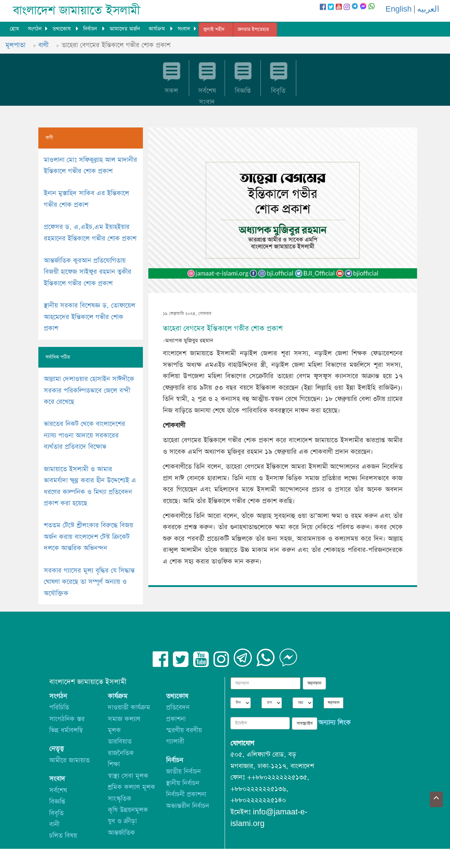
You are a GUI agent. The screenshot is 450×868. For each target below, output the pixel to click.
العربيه (428, 9)
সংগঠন (35, 29)
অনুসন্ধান (314, 683)
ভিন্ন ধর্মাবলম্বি (66, 730)
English (399, 9)
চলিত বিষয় (63, 836)
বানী (54, 824)
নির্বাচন (91, 29)
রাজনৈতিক (121, 753)
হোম (14, 29)
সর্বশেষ (58, 790)
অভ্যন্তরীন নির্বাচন (188, 806)
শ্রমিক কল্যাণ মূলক (131, 787)
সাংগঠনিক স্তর (67, 719)
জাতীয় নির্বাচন (183, 771)
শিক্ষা (114, 764)
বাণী (43, 45)
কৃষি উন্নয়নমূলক (128, 810)
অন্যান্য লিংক (334, 723)
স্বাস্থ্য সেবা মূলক (128, 776)
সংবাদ (184, 29)
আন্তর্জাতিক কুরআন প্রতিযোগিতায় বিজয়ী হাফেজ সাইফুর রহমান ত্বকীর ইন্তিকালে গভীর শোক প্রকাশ (88, 272)
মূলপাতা (15, 45)
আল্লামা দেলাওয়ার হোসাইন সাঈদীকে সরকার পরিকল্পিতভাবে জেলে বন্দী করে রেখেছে (89, 390)
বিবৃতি (56, 813)
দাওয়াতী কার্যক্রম (129, 707)
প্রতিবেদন (178, 707)
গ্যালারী (175, 741)
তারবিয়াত (120, 741)
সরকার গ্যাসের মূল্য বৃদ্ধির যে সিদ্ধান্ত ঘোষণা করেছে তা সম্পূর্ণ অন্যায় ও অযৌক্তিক (89, 582)
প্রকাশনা (176, 719)
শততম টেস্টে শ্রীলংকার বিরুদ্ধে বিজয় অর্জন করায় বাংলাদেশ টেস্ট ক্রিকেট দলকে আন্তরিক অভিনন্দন (88, 537)
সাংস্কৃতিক (120, 799)
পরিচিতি (59, 707)
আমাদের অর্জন (125, 29)
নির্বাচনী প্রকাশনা (186, 794)
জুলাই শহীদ (214, 30)
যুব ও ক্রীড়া (122, 821)
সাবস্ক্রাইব (305, 724)
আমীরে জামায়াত (69, 760)
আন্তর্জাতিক (121, 833)
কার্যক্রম (158, 29)
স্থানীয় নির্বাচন (183, 783)
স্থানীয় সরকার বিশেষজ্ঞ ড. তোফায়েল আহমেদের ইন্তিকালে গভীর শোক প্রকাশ (90, 317)
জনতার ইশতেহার (253, 30)
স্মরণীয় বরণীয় (184, 730)
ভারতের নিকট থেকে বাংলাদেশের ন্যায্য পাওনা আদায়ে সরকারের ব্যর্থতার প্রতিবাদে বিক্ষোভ (84, 435)
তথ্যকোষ (62, 29)
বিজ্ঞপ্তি (57, 802)
